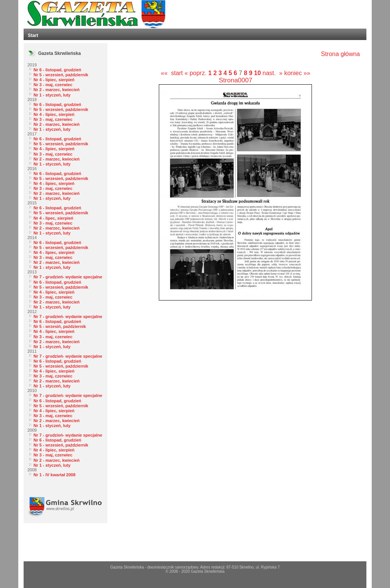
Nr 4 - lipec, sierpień (54, 218)
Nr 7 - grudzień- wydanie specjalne (68, 277)
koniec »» (297, 73)
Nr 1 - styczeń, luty (52, 95)
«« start (172, 73)
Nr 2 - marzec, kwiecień (57, 90)
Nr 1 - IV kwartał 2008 (54, 475)
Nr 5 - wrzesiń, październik (60, 326)
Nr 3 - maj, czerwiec (53, 85)
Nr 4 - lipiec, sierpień (54, 80)
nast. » (272, 73)
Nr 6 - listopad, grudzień (57, 70)
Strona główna (340, 54)
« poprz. (197, 73)
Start (33, 35)
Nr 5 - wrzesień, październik (61, 75)
